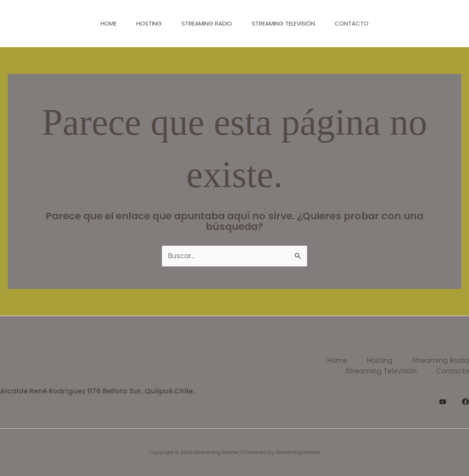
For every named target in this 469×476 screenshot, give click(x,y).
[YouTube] (443, 402)
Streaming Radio (207, 23)
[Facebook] (465, 402)
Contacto (352, 23)
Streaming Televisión (283, 23)
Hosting (149, 23)
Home (109, 23)
